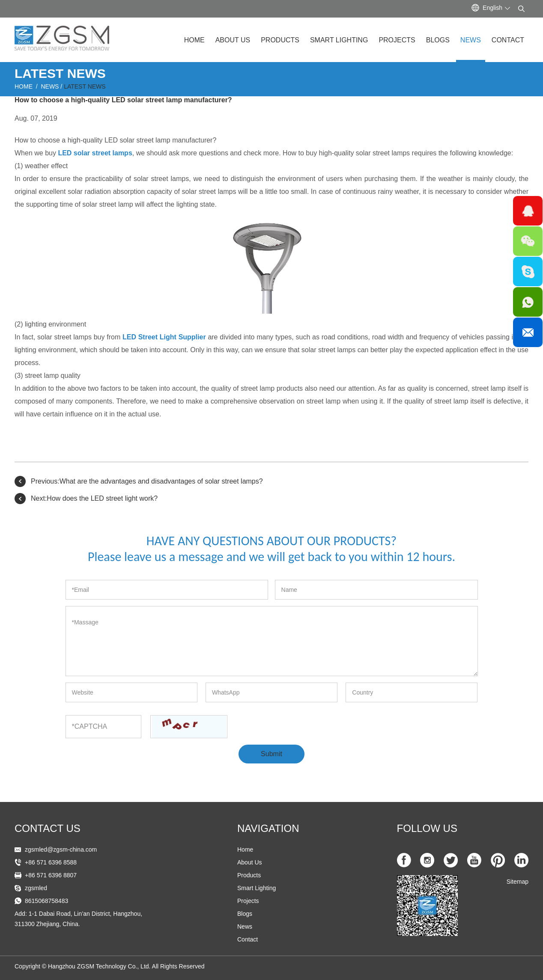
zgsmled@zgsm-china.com (61, 849)
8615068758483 (46, 901)
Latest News (85, 86)
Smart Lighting (339, 40)
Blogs (438, 40)
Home (194, 40)
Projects (397, 40)
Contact (508, 40)
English (492, 8)
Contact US (48, 828)
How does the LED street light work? (102, 498)
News (471, 40)
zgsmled (36, 888)
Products (280, 40)
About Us (233, 40)
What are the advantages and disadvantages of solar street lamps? (161, 481)
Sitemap (518, 882)
